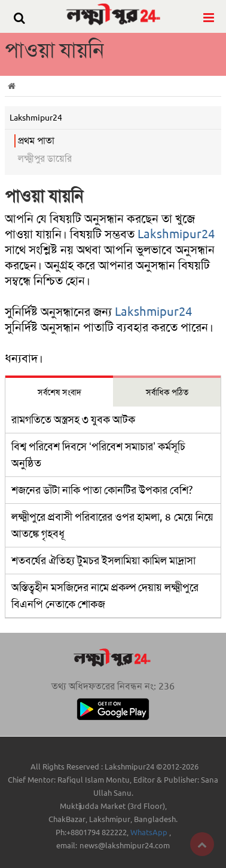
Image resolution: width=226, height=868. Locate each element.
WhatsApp (150, 832)
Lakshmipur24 (176, 234)
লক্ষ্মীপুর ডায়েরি (45, 158)
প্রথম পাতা (36, 141)
